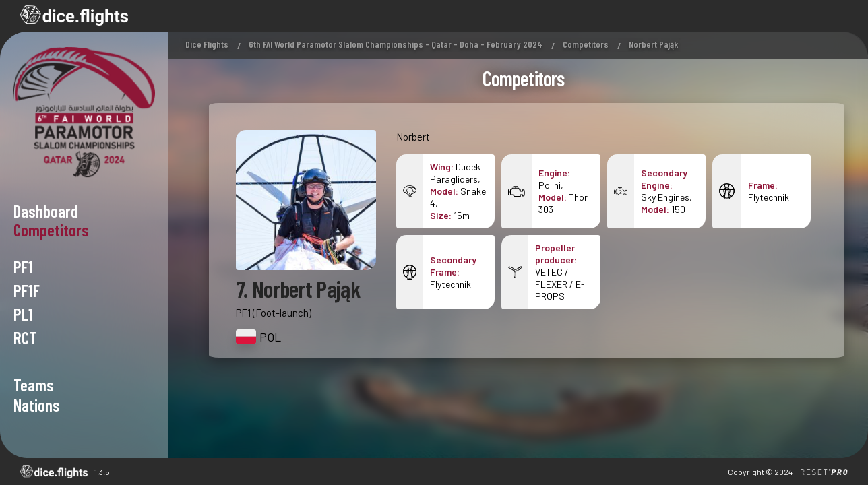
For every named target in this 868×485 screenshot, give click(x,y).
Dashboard (46, 211)
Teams (34, 385)
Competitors (586, 44)
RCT (25, 337)
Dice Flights (207, 44)
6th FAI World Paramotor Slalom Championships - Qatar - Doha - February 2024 (396, 44)
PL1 (23, 314)
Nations (37, 405)
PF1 (23, 267)
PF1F (27, 290)
